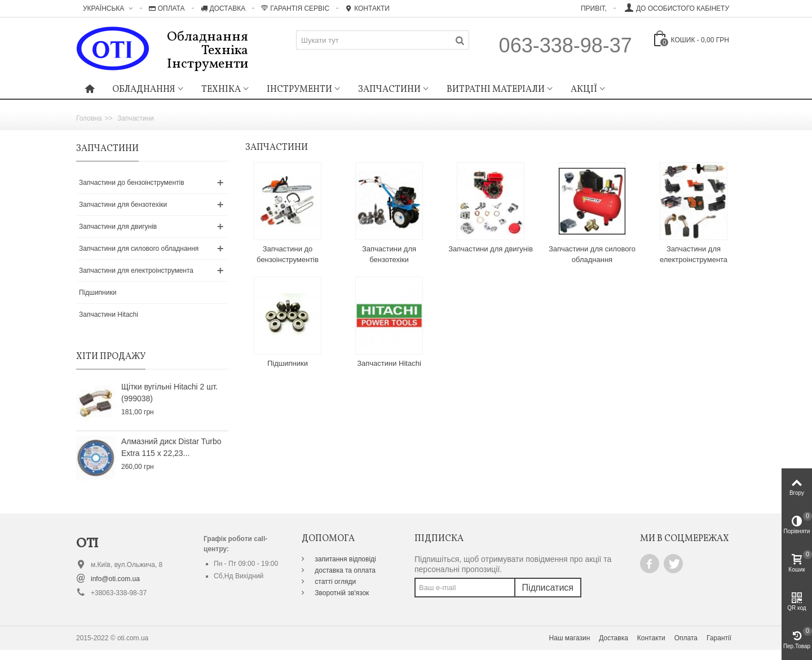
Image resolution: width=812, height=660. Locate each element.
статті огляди (334, 582)
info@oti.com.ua (115, 579)
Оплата (167, 8)
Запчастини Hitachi (109, 315)
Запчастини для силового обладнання (139, 249)
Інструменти (299, 90)
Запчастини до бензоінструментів (132, 183)
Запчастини (389, 90)
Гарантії (719, 638)
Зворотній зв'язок (341, 593)
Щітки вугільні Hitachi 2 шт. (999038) (169, 393)
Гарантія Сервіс (295, 8)
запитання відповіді (345, 559)
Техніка (221, 90)
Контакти (367, 8)
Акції (584, 90)
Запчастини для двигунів (118, 227)
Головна (89, 118)
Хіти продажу (111, 357)
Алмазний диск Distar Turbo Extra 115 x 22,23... (171, 447)
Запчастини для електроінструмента (136, 271)
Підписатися (548, 588)
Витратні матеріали (496, 90)
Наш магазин (570, 638)
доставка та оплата (344, 570)
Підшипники (98, 293)
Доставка (223, 8)
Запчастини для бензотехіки (123, 205)
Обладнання (144, 90)
